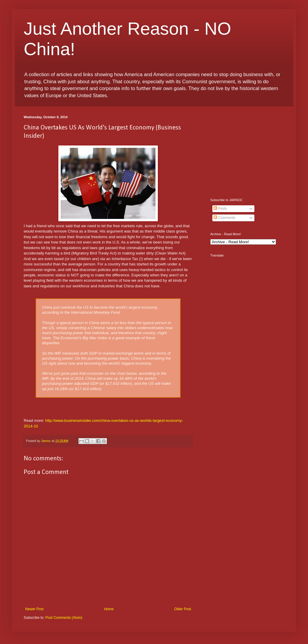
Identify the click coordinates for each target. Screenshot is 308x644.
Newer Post (34, 609)
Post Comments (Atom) (64, 618)
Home (109, 609)
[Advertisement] (247, 152)
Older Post (183, 609)
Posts (220, 209)
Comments (224, 218)
